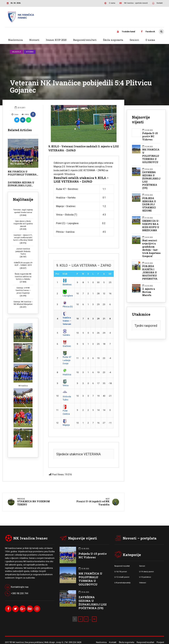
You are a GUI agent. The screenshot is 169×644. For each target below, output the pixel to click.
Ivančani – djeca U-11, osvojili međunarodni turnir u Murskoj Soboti (23, 238)
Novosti (34, 40)
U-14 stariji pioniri (146, 571)
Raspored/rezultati (85, 40)
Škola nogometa (113, 40)
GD (110, 274)
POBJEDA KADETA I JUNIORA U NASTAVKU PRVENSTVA (150, 273)
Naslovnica (16, 40)
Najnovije (17, 52)
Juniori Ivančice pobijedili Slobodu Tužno (23, 251)
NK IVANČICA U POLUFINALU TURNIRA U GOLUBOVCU (22, 175)
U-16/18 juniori (121, 571)
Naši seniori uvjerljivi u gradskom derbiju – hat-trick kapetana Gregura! (151, 248)
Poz (57, 274)
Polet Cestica (66, 410)
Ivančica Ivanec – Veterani (67, 319)
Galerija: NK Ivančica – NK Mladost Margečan (23, 303)
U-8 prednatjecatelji (122, 582)
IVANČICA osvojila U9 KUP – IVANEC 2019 (23, 264)
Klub (65, 274)
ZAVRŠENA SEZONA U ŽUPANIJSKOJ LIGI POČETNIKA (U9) (21, 185)
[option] (84, 124)
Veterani (30, 52)
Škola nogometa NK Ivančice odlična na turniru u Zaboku (23, 276)
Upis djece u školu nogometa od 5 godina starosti (23, 224)
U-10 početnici (145, 577)
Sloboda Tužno (67, 396)
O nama (150, 40)
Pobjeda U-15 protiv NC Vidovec (22, 162)
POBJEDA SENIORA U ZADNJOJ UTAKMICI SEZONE (149, 205)
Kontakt (113, 642)
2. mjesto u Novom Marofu (149, 292)
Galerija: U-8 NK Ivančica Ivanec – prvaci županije (23, 290)
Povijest (160, 642)
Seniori (134, 40)
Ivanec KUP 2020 (56, 40)
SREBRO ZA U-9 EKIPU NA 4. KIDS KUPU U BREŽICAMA (151, 226)
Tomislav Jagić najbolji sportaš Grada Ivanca (23, 211)
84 (94, 619)
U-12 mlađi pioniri (122, 577)
